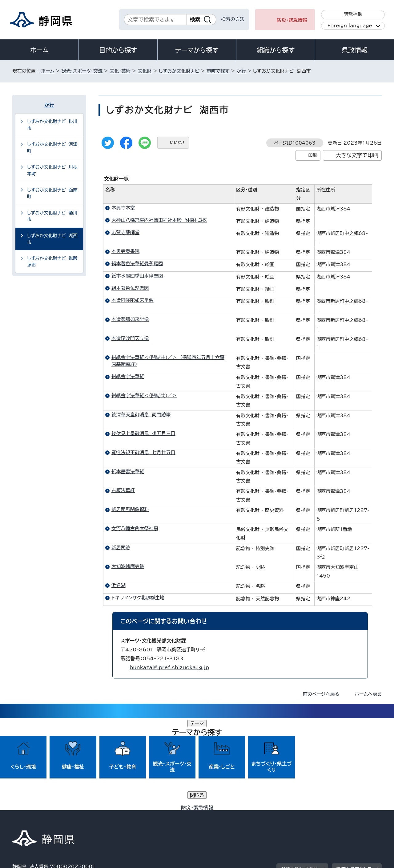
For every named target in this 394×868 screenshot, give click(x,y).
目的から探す (118, 50)
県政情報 (355, 50)
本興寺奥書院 (125, 251)
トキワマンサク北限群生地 (138, 598)
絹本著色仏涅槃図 (130, 288)
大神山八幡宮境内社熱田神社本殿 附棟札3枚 (159, 220)
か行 (241, 71)
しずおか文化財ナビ (179, 71)
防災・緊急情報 (292, 20)
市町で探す (218, 71)
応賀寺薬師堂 (125, 232)
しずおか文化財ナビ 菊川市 (52, 216)
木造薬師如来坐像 (130, 319)
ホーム (39, 50)
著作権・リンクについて (41, 815)
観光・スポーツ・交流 (82, 71)
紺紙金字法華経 (128, 376)
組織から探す (276, 50)
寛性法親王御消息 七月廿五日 (143, 452)
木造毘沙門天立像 (130, 338)
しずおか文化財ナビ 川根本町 (52, 170)
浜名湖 (119, 585)
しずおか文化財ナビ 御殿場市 (52, 262)
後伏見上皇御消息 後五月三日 (143, 433)
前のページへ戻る (321, 694)
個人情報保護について (110, 815)
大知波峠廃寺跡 (128, 566)
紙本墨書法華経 (128, 472)
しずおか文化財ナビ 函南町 (52, 193)
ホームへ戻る (368, 694)
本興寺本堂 (123, 208)
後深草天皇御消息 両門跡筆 (141, 415)
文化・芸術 (120, 71)
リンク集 (310, 815)
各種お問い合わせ (300, 777)
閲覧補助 (353, 14)
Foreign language (350, 26)
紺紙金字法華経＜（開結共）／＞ (144, 396)
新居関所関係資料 (130, 509)
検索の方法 (233, 19)
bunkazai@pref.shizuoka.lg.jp (169, 667)
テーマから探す (197, 50)
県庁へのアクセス (354, 777)
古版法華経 (123, 490)
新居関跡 (121, 548)
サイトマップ (353, 815)
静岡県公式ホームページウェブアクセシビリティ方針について (217, 815)
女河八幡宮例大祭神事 (135, 528)
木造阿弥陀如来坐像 (133, 300)
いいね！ (178, 143)
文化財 (145, 71)
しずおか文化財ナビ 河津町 (52, 148)
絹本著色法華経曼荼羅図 (137, 264)
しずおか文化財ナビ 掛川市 (52, 125)
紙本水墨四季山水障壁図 (137, 276)
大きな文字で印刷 (357, 155)
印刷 (313, 155)
